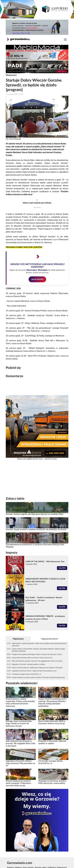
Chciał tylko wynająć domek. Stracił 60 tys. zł (26, 674)
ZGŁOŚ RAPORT (37, 279)
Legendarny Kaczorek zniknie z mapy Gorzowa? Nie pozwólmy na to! (34, 671)
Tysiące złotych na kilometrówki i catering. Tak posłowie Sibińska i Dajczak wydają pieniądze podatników (38, 650)
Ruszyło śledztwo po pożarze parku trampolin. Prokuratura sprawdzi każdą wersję (38, 677)
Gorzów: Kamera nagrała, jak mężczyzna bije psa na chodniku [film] (34, 514)
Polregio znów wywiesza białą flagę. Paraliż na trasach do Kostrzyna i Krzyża (37, 654)
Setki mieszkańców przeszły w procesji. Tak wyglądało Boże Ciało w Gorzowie (37, 661)
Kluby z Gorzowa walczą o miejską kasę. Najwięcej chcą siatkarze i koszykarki (37, 668)
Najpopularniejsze (50, 639)
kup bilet (62, 568)
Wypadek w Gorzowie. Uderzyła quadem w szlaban (28, 664)
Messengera (32, 270)
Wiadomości (11, 75)
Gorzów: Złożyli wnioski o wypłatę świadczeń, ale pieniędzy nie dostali (36, 529)
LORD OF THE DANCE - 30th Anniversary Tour (45, 562)
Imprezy (12, 553)
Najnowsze (18, 639)
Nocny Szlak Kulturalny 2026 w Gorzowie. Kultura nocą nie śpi (32, 658)
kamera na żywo (51, 459)
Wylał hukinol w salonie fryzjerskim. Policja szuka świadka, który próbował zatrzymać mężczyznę (39, 645)
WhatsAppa (43, 270)
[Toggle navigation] (65, 40)
